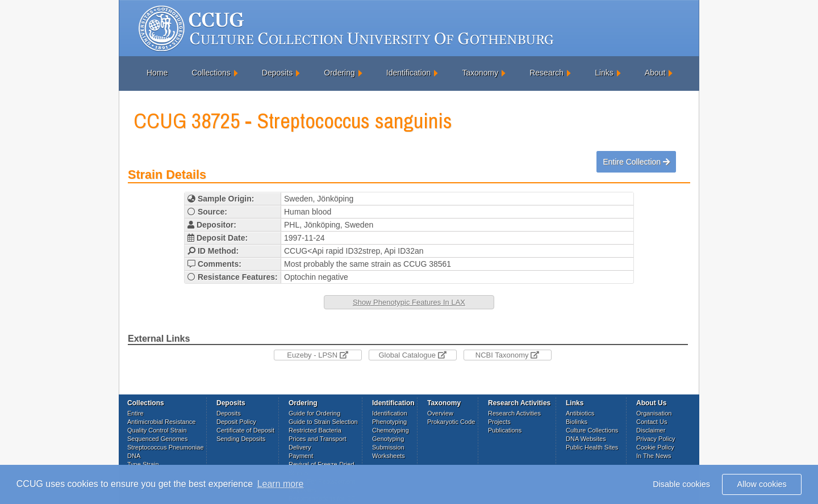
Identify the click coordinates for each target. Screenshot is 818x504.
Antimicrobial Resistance (161, 422)
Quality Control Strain (157, 430)
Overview (440, 413)
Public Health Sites (592, 447)
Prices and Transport (318, 439)
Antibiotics (580, 413)
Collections (211, 73)
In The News (654, 456)
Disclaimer (651, 430)
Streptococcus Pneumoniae (166, 447)
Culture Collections (592, 430)
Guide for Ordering (314, 413)
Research (546, 73)
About (655, 73)
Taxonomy (480, 73)
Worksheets (389, 456)
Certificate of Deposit (245, 430)
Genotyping (388, 439)
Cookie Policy (655, 447)
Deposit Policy (236, 422)
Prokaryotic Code (451, 422)
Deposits (277, 73)
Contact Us (652, 422)
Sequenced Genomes (157, 439)
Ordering (339, 73)
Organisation (654, 413)
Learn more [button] (281, 484)
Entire (135, 413)
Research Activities (514, 413)
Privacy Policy (656, 439)
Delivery (300, 447)
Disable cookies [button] (681, 484)
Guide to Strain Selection (323, 422)
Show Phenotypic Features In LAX (409, 302)
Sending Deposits (241, 439)
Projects (499, 422)
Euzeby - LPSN (318, 355)
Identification (409, 73)
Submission (388, 447)
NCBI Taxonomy (507, 355)
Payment (301, 456)
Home (157, 73)
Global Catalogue (412, 355)
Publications (505, 430)
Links (604, 73)
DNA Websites (586, 439)
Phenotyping (389, 422)
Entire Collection (636, 162)
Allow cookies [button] (762, 484)
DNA (134, 456)
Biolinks (577, 422)
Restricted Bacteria (315, 430)
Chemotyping (391, 430)
